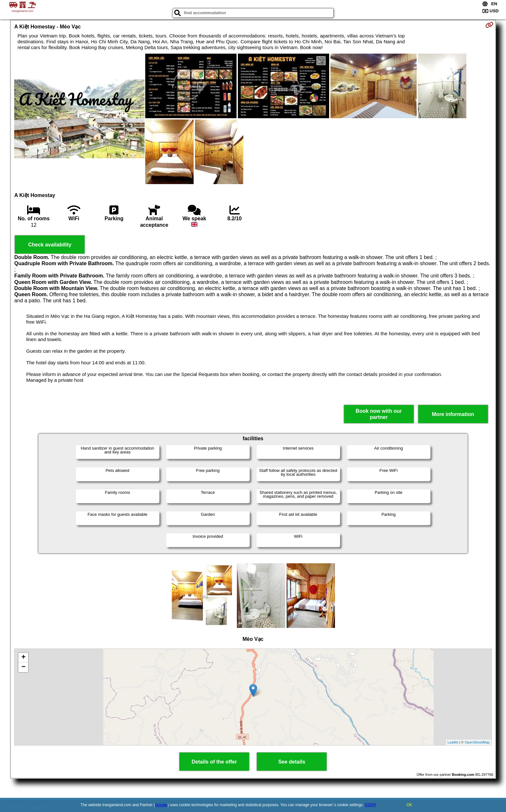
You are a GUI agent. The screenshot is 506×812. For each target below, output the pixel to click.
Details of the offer (214, 762)
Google (161, 805)
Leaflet (453, 742)
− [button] (23, 667)
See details (292, 762)
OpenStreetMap (477, 742)
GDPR (371, 805)
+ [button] (23, 658)
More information (453, 414)
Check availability (50, 245)
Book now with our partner (379, 414)
